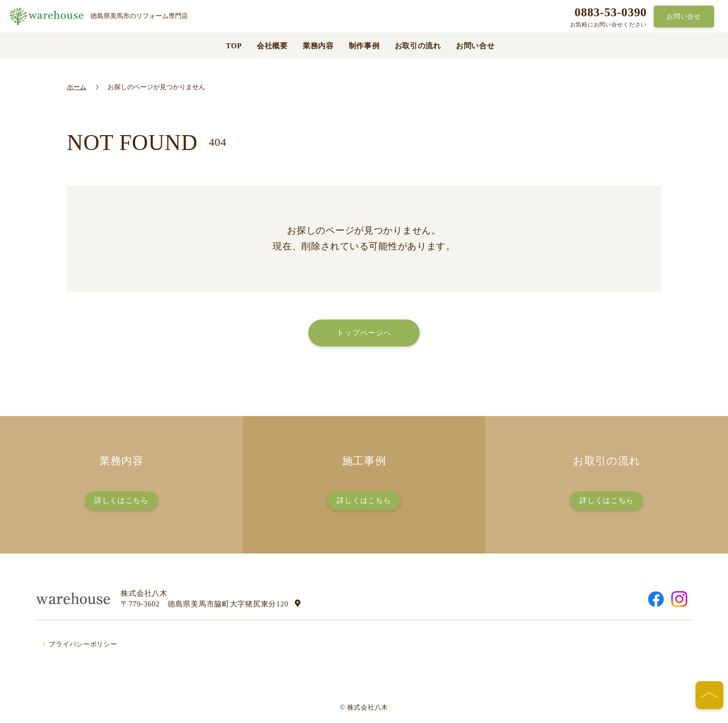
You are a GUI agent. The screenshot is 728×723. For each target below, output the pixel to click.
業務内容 (318, 46)
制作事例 (364, 46)
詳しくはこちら (121, 500)
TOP (234, 46)
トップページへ (364, 333)
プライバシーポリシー (83, 644)
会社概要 (272, 46)
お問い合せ (684, 16)
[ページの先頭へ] (709, 695)
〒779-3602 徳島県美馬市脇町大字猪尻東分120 (205, 604)
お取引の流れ (418, 46)
